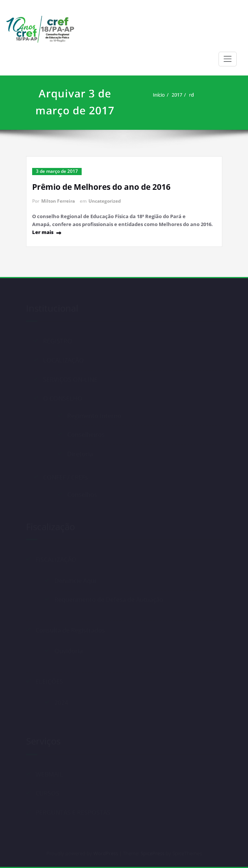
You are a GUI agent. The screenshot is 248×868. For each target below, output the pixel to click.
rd (197, 95)
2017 (182, 95)
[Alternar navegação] (228, 59)
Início (165, 95)
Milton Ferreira (58, 201)
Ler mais (43, 232)
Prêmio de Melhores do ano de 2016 (101, 187)
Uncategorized (105, 201)
